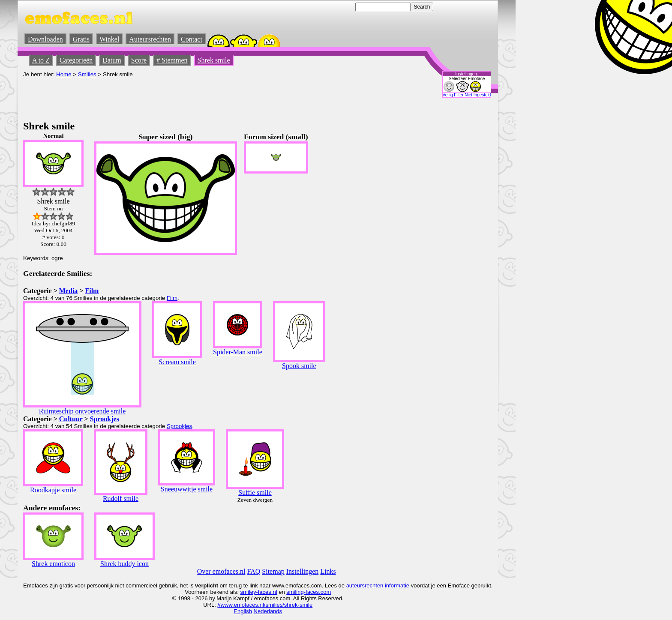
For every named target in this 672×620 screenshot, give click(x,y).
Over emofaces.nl (221, 571)
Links (328, 571)
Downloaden (45, 39)
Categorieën (76, 60)
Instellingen (303, 571)
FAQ (254, 571)
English (243, 611)
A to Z (41, 60)
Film (92, 291)
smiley (248, 592)
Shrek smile (214, 60)
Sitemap (273, 571)
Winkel (109, 39)
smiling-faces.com (309, 592)
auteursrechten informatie (378, 586)
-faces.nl (266, 592)
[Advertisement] (179, 97)
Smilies (87, 74)
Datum (112, 60)
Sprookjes (105, 419)
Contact (192, 39)
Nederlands (268, 611)
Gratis (81, 39)
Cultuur (71, 419)
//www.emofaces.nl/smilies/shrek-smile (265, 605)
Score (139, 60)
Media (69, 291)
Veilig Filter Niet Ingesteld (467, 95)
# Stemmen (172, 60)
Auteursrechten (150, 39)
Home (64, 74)
